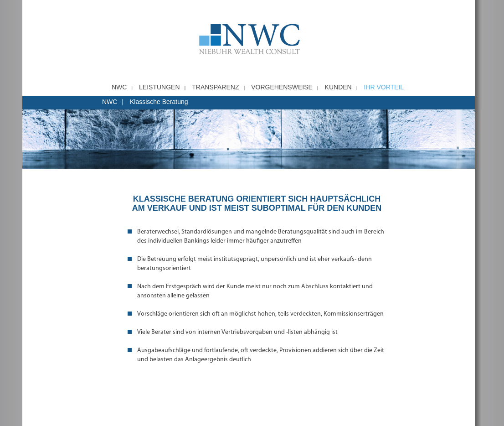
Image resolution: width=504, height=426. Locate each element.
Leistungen (159, 87)
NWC (119, 87)
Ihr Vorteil (384, 87)
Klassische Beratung (159, 102)
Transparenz (215, 87)
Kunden (338, 87)
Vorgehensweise (282, 87)
